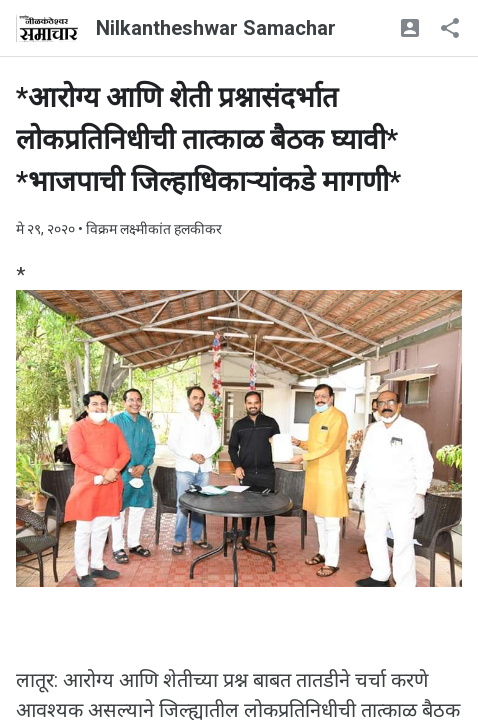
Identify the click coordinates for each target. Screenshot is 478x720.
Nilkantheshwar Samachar (216, 28)
